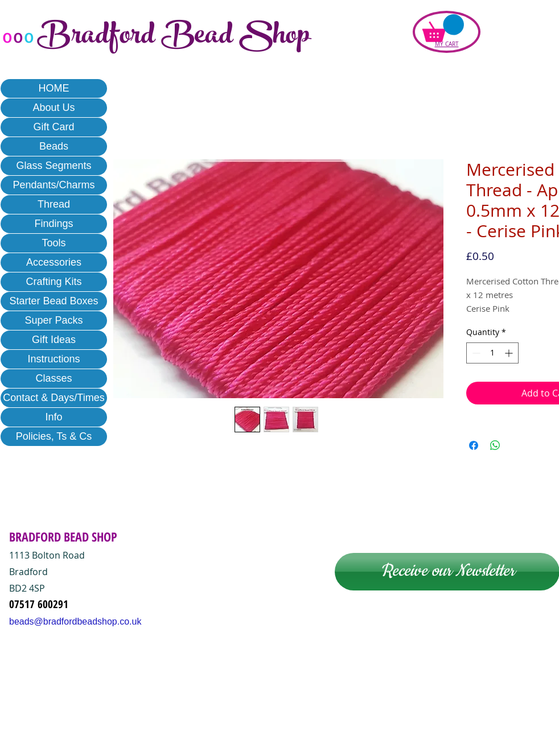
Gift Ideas (54, 340)
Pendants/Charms (54, 185)
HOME (54, 88)
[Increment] (510, 353)
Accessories (54, 262)
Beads (54, 146)
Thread (54, 204)
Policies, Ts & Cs (54, 436)
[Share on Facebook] (474, 445)
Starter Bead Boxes (54, 301)
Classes (54, 378)
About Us (54, 108)
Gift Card (54, 127)
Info (54, 417)
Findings (54, 224)
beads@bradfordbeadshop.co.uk (75, 621)
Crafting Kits (54, 282)
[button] (443, 28)
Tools (54, 243)
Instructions (54, 359)
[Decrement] (475, 353)
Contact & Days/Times (54, 398)
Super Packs (54, 320)
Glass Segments (54, 166)
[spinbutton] (492, 353)
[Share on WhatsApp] (495, 445)
